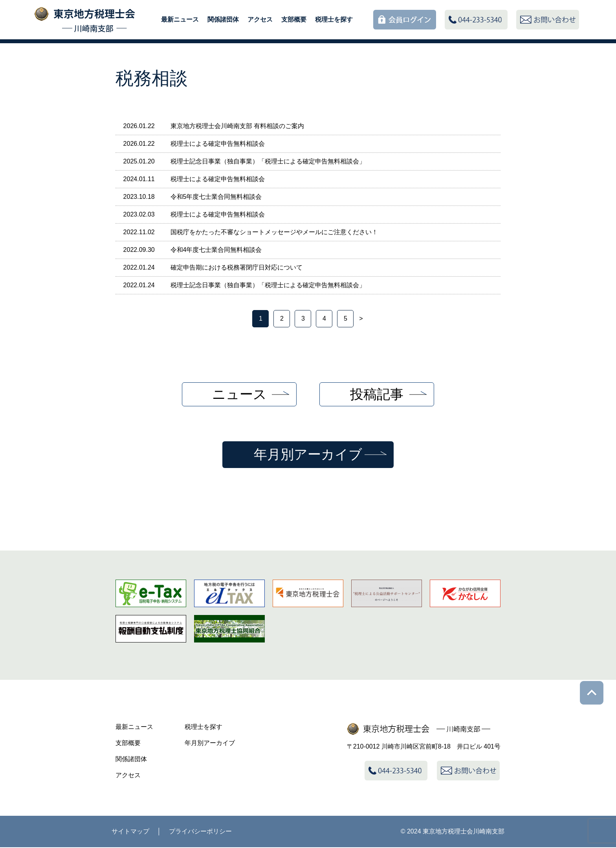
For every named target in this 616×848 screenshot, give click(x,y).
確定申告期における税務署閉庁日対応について (236, 267)
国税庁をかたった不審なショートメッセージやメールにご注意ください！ (274, 232)
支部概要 (294, 19)
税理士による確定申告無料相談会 (218, 144)
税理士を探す (334, 19)
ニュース (239, 394)
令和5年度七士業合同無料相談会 (216, 197)
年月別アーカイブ (308, 455)
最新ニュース (180, 19)
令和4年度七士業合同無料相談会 (216, 250)
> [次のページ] (361, 318)
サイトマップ (130, 832)
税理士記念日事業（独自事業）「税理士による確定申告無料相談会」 (268, 161)
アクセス (260, 19)
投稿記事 (377, 394)
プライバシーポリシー (200, 832)
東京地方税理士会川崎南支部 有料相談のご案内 (237, 126)
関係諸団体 (223, 19)
